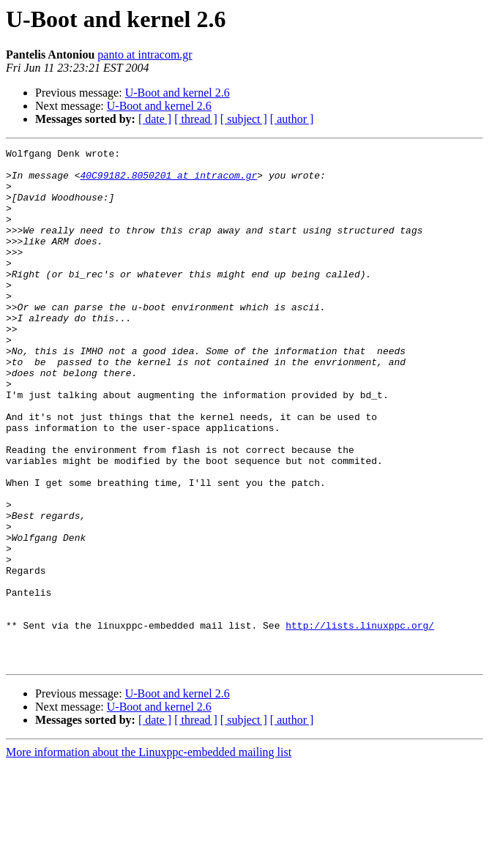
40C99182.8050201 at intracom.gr (168, 182)
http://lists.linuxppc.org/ (360, 722)
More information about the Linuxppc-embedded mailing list (149, 855)
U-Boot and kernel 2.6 (178, 93)
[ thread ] (196, 119)
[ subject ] (244, 119)
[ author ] (292, 119)
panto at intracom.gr (145, 55)
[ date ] (155, 119)
